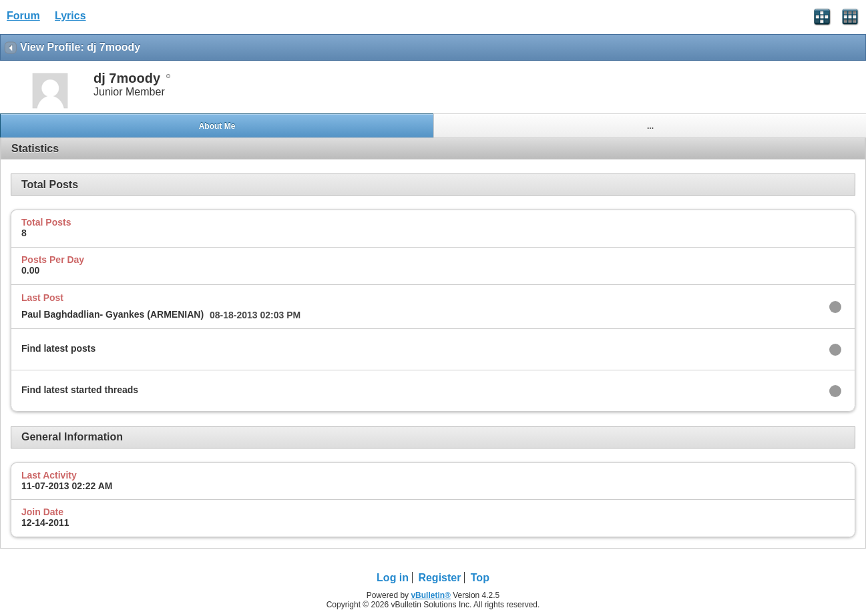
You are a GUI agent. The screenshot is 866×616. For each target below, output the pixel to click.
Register (439, 578)
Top (480, 578)
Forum (23, 16)
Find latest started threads (80, 390)
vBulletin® (431, 595)
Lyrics (70, 16)
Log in (393, 578)
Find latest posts (58, 348)
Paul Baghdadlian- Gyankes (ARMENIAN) (113, 314)
